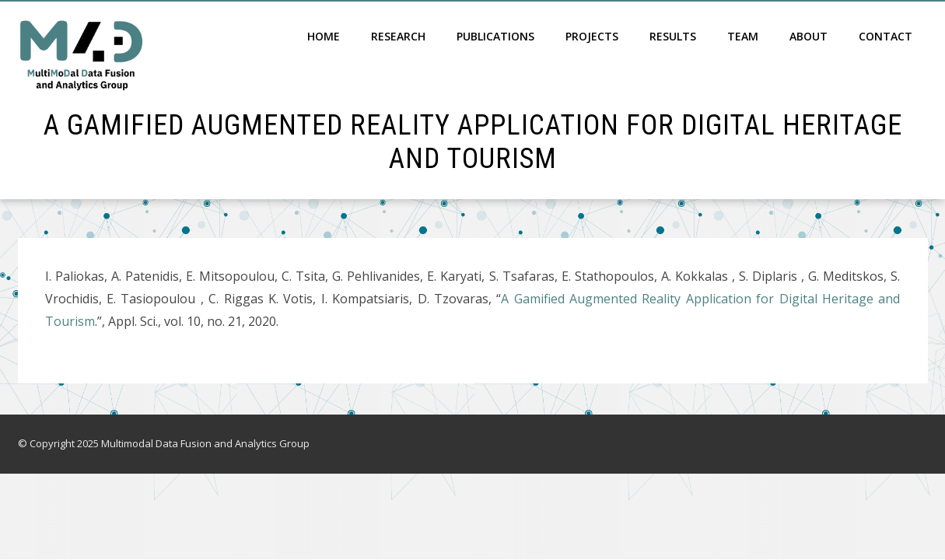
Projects (592, 36)
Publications (495, 36)
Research (398, 36)
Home (324, 36)
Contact (885, 36)
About (808, 36)
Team (743, 36)
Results (673, 36)
